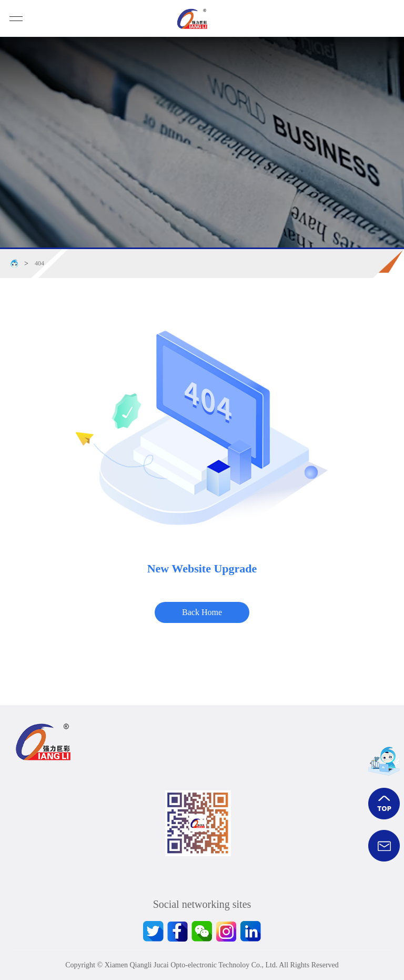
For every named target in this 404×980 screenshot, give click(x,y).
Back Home (202, 612)
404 (39, 263)
